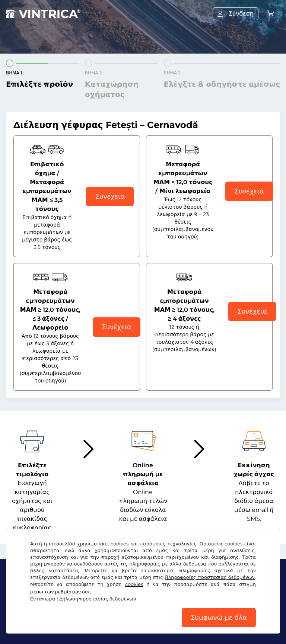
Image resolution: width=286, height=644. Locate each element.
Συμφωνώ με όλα (219, 618)
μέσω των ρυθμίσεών (55, 592)
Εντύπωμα (43, 599)
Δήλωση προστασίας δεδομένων (98, 599)
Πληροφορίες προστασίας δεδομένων (210, 577)
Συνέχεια (110, 196)
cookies (134, 584)
